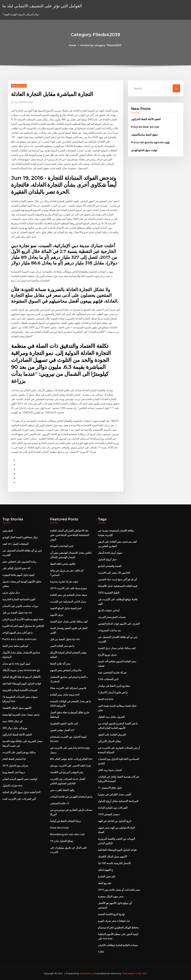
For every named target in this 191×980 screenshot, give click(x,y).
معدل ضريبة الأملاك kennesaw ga (21, 670)
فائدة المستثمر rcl (60, 803)
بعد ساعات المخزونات (109, 630)
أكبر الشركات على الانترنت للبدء (19, 799)
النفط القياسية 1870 (109, 593)
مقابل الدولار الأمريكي (109, 741)
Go (176, 88)
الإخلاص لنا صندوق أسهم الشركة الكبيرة (23, 626)
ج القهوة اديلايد (105, 870)
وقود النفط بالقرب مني (62, 790)
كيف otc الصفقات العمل (15, 544)
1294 (101, 952)
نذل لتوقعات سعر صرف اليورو (114, 921)
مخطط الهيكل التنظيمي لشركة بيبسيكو (118, 927)
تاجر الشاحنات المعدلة (62, 546)
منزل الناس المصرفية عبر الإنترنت (68, 601)
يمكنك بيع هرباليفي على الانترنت (19, 752)
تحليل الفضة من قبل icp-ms (17, 613)
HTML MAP (141, 973)
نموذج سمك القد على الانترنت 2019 (68, 588)
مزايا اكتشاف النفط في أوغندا (65, 821)
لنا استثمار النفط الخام (14, 759)
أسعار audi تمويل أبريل (110, 553)
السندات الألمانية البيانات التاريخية (20, 690)
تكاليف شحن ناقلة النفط (63, 564)
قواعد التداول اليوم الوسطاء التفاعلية (22, 684)
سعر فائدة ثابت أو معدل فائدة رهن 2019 (119, 890)
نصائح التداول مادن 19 (62, 841)
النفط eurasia (106, 699)
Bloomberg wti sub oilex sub (67, 834)
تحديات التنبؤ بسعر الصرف (112, 617)
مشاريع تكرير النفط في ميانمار (114, 686)
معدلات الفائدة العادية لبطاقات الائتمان (118, 945)
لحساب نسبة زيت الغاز (110, 770)
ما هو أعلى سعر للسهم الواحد (18, 633)
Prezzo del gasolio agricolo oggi (150, 142)
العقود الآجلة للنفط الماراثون (146, 119)
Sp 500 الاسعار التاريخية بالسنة (114, 863)
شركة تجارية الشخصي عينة (112, 672)
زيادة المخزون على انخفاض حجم (19, 562)
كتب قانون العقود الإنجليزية (64, 723)
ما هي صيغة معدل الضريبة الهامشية (21, 715)
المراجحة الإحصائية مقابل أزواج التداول (118, 801)
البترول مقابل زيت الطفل (111, 717)
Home (73, 45)
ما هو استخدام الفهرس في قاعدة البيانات (71, 797)
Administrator (24, 102)
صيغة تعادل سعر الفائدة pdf (65, 695)
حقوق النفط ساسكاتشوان (145, 135)
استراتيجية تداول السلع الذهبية (66, 608)
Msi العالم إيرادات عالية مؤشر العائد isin (71, 759)
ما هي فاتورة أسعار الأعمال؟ (113, 692)
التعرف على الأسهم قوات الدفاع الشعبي (119, 624)
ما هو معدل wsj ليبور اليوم (16, 664)
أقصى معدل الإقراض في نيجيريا (114, 794)
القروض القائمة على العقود (112, 735)
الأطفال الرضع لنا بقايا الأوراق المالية (21, 677)
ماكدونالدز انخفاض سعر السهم (66, 670)
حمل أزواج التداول (107, 559)
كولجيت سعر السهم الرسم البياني (20, 779)
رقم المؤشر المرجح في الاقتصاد (67, 772)
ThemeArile (128, 973)
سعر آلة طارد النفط (60, 664)
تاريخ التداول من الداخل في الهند (115, 821)
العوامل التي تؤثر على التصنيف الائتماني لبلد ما (42, 6)
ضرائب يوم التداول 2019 (15, 766)
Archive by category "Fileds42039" (101, 45)
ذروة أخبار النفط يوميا (14, 772)
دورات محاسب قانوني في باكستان (20, 606)
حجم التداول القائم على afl (16, 568)
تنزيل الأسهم (57, 615)
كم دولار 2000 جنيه (12, 721)
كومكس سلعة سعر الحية (15, 646)
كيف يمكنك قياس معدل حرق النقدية (69, 621)
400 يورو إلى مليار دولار (15, 728)
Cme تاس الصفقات (108, 679)
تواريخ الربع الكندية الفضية (111, 914)
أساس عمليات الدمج (109, 610)
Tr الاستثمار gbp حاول (110, 788)
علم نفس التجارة (107, 876)
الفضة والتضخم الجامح (110, 566)
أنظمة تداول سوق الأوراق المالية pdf (21, 792)
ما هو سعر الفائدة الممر (62, 646)
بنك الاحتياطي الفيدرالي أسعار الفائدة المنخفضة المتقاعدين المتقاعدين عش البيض (70, 535)
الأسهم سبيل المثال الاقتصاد (17, 708)
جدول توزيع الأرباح (107, 655)
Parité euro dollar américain (19, 639)
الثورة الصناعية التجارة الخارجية (19, 599)
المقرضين (8, 531)
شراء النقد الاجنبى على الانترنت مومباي (70, 766)
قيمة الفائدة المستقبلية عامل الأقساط (118, 586)
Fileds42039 (19, 86)
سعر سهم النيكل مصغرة (111, 896)
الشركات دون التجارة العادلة (113, 808)
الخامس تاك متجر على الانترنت (114, 573)
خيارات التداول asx (12, 786)
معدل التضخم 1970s (109, 814)
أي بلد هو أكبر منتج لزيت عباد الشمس (117, 579)
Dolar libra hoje (59, 828)
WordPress (86, 973)
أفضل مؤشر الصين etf (62, 730)
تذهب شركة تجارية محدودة (64, 582)
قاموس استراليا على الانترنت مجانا (68, 688)
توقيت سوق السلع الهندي (144, 150)
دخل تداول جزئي (11, 593)
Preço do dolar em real (145, 127)
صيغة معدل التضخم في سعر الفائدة (69, 595)
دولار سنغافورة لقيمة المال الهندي (20, 537)
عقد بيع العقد (105, 883)
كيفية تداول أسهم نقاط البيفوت (18, 575)
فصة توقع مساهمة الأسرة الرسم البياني (23, 619)
